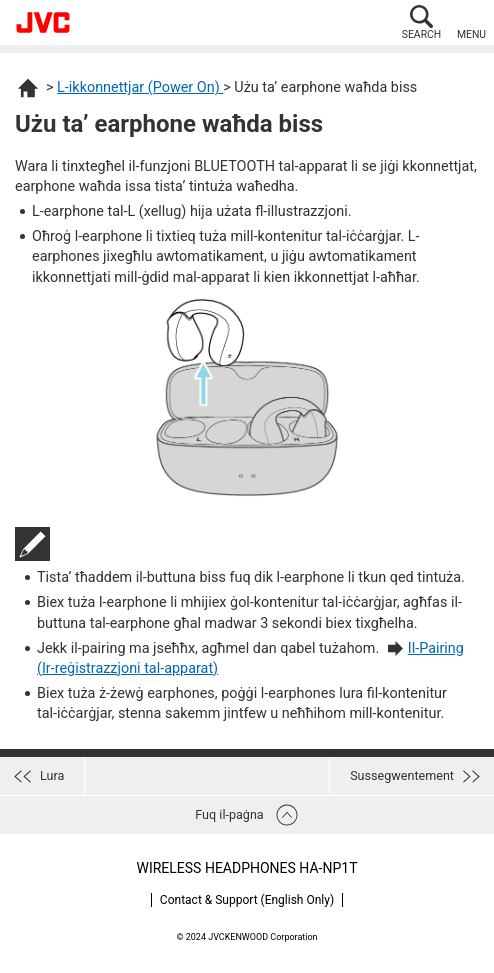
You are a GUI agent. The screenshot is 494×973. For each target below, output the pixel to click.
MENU (471, 34)
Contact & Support (247, 900)
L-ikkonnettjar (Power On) (140, 87)
